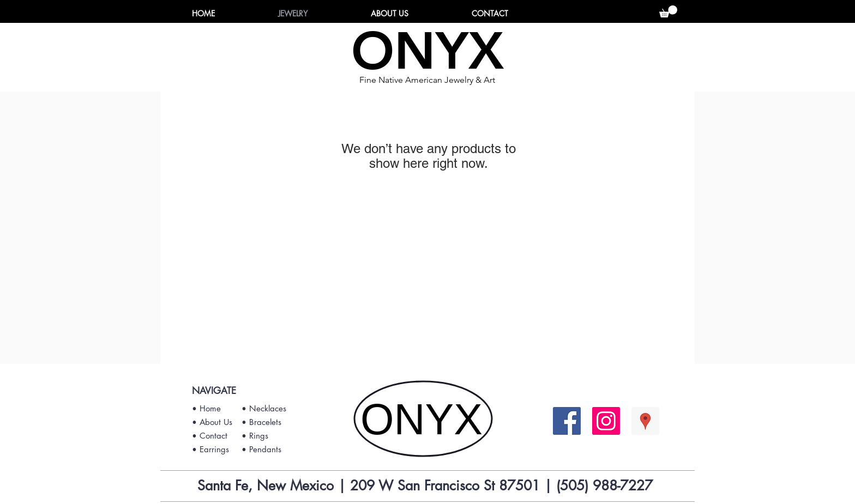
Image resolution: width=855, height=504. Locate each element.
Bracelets (265, 422)
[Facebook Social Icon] (567, 421)
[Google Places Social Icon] (645, 421)
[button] (668, 11)
